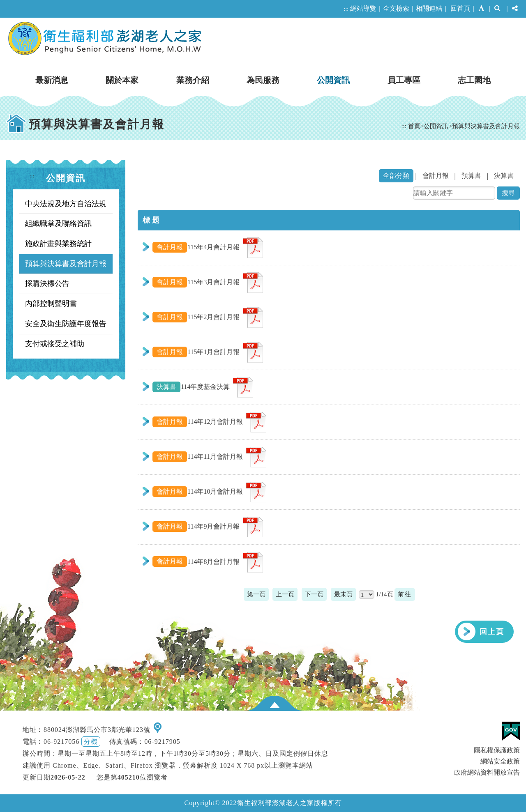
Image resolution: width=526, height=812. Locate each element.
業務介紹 (193, 80)
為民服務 (263, 80)
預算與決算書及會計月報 (486, 126)
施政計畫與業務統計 (58, 244)
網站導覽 (363, 8)
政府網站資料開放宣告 (487, 772)
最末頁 (343, 594)
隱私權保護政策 (497, 750)
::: (346, 9)
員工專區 (404, 80)
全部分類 (396, 176)
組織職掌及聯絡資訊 (58, 223)
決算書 (504, 176)
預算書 (471, 176)
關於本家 (122, 80)
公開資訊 (333, 80)
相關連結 (429, 8)
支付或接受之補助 (55, 344)
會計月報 (436, 176)
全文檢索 (396, 8)
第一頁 (256, 594)
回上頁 (492, 632)
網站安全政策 (500, 761)
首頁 (414, 126)
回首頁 (460, 8)
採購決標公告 (47, 283)
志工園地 (474, 80)
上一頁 (285, 594)
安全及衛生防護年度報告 (66, 324)
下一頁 (314, 594)
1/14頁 (385, 594)
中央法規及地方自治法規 (66, 204)
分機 (91, 742)
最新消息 (52, 80)
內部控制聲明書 (51, 304)
